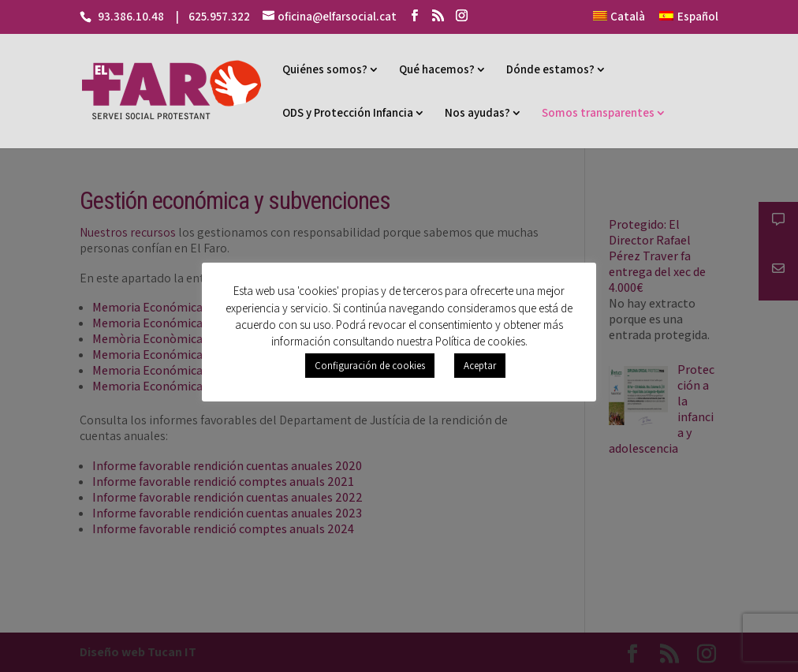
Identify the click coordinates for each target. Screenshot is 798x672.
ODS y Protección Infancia (348, 112)
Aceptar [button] (480, 366)
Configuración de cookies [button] (370, 366)
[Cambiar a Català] (619, 21)
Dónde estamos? (550, 69)
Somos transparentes (598, 112)
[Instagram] (462, 16)
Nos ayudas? (477, 112)
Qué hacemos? (437, 69)
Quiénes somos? (325, 69)
